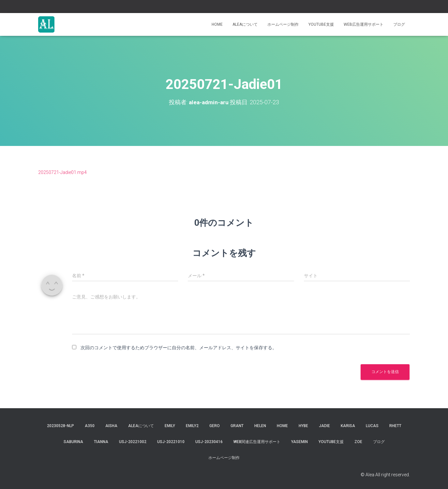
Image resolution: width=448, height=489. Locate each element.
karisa (348, 426)
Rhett (395, 426)
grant (237, 426)
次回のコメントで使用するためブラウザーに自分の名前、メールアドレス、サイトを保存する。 (179, 348)
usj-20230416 (209, 442)
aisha (111, 426)
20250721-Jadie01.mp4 (62, 172)
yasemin (299, 442)
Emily (170, 426)
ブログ (399, 24)
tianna (101, 442)
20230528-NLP (60, 426)
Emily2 (192, 426)
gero (215, 426)
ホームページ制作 (283, 24)
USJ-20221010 (171, 442)
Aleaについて (245, 24)
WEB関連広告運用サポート (257, 442)
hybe (303, 426)
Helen (260, 426)
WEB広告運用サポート (364, 24)
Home (217, 24)
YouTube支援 (321, 24)
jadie (324, 426)
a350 (90, 426)
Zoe (358, 442)
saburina (73, 442)
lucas (372, 426)
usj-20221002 (133, 442)
